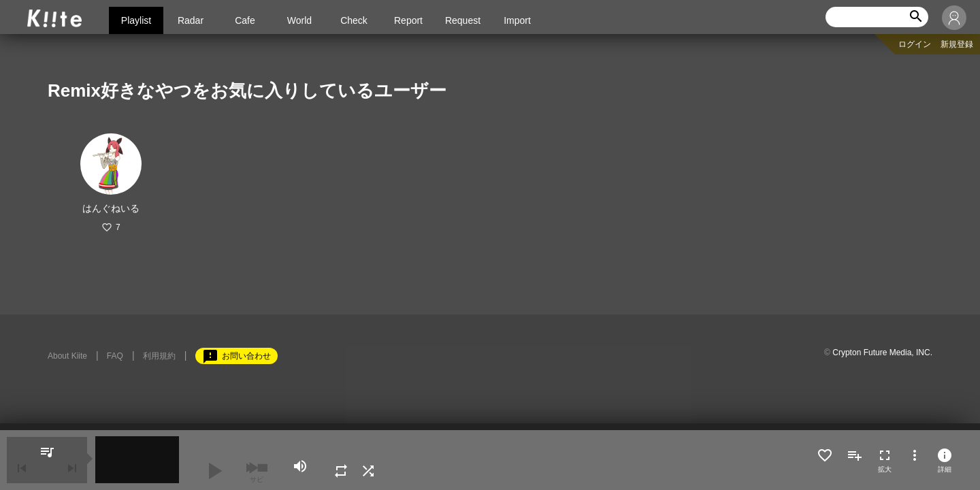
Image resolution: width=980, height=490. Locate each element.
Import (517, 20)
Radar (191, 20)
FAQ (115, 356)
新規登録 (957, 44)
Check (354, 20)
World (299, 20)
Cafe (245, 20)
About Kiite (67, 356)
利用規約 (159, 356)
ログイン (915, 44)
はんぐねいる (111, 208)
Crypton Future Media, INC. (882, 353)
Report (408, 20)
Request (463, 20)
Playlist (136, 20)
